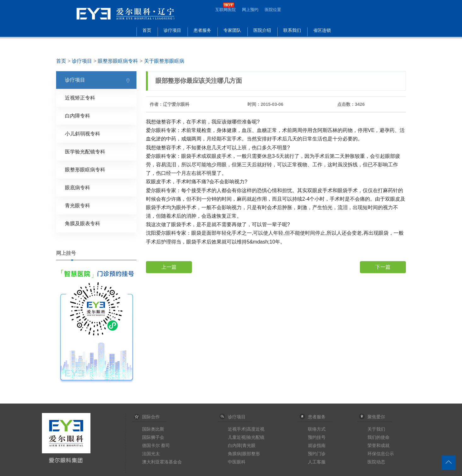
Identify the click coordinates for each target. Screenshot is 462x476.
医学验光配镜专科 (85, 152)
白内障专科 (78, 116)
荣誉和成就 (378, 445)
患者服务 (202, 30)
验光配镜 (256, 437)
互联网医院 (225, 10)
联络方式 (317, 429)
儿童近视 (237, 437)
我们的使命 (378, 437)
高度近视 (256, 429)
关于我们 (376, 429)
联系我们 (292, 30)
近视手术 (237, 429)
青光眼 (249, 445)
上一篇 (169, 267)
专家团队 (232, 30)
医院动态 (376, 462)
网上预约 (250, 10)
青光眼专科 (78, 206)
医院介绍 (262, 30)
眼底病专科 (78, 188)
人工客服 (317, 462)
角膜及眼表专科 (83, 224)
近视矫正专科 (80, 98)
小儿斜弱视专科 (83, 134)
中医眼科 (237, 462)
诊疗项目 (172, 30)
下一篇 (383, 267)
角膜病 (234, 454)
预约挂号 (317, 437)
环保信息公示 (381, 454)
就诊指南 (317, 445)
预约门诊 (317, 454)
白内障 (234, 445)
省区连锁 (322, 30)
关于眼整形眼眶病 (164, 61)
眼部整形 (251, 454)
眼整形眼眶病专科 (118, 61)
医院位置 (273, 10)
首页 (147, 30)
